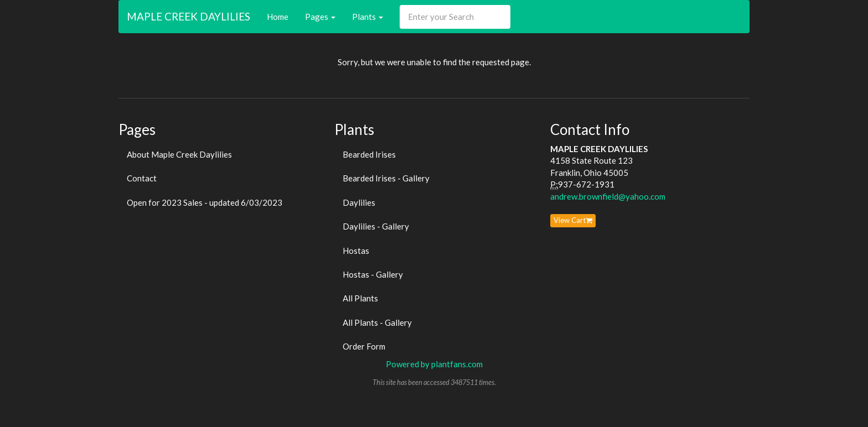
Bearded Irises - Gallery (386, 178)
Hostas (356, 251)
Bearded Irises (369, 154)
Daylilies (359, 202)
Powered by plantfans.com (434, 364)
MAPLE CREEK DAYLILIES (188, 16)
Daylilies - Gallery (376, 226)
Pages (320, 17)
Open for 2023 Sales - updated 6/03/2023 (205, 202)
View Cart (573, 220)
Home (278, 17)
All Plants (360, 298)
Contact (142, 178)
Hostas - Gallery (373, 274)
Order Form (364, 346)
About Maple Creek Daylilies (179, 154)
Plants (368, 17)
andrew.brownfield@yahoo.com (608, 196)
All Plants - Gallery (377, 322)
